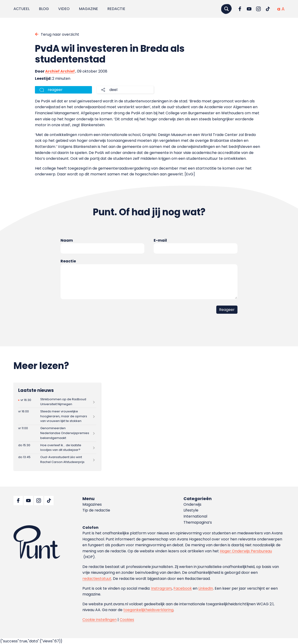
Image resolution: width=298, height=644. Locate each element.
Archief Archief (60, 71)
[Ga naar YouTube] (249, 9)
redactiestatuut (97, 579)
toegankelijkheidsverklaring (148, 610)
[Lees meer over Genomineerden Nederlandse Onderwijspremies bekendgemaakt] (57, 433)
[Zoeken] (226, 9)
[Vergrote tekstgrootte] (283, 9)
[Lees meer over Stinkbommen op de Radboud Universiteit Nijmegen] (57, 402)
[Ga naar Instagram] (258, 9)
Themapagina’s (198, 522)
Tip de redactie (96, 510)
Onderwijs (192, 504)
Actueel (22, 9)
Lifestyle (191, 510)
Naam (67, 240)
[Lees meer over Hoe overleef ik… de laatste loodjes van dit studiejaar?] (57, 448)
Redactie (116, 9)
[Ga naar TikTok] (268, 9)
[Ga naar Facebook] (240, 9)
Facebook (183, 588)
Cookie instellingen (100, 620)
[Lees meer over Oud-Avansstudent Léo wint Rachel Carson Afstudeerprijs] (57, 460)
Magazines (92, 504)
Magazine (88, 9)
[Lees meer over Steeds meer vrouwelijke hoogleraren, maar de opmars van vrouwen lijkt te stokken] (57, 416)
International (195, 516)
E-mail (160, 240)
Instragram (161, 588)
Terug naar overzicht (60, 34)
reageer (55, 90)
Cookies (127, 620)
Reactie (68, 261)
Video (64, 9)
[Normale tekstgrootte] (279, 9)
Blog (44, 9)
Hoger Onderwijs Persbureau (246, 551)
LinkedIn (206, 588)
